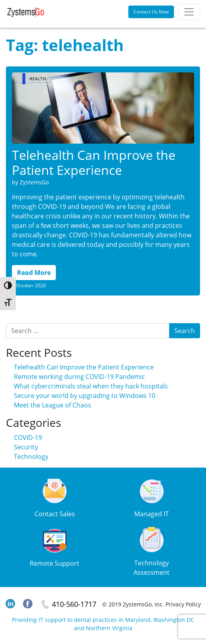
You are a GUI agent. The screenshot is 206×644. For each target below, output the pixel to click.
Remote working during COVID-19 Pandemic (79, 377)
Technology (31, 456)
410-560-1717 (74, 604)
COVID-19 (28, 438)
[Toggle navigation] (189, 12)
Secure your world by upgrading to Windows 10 (85, 396)
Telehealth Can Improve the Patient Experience (94, 162)
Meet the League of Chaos (52, 405)
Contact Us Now (151, 12)
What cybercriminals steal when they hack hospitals (91, 386)
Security (26, 447)
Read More (34, 273)
